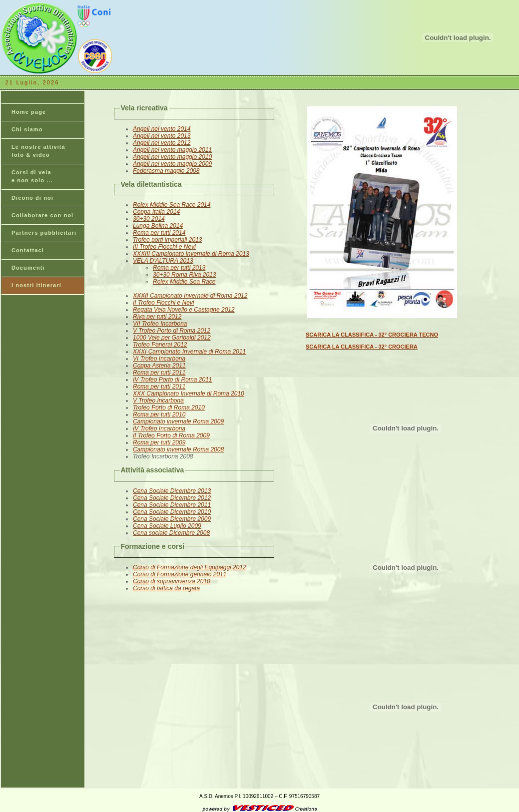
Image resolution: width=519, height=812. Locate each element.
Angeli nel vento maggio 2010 (172, 157)
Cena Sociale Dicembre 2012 (172, 498)
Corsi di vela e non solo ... (32, 176)
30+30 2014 (149, 219)
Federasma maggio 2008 (166, 171)
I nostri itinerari (36, 285)
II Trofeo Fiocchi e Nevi (163, 303)
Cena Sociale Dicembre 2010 (172, 512)
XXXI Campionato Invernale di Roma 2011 (189, 352)
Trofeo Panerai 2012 (160, 345)
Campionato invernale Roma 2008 (178, 449)
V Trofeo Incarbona (158, 401)
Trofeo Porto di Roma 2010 (169, 407)
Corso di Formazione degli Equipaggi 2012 (190, 567)
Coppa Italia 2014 (156, 212)
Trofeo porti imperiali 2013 (168, 240)
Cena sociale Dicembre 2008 (171, 533)
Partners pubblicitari (44, 233)
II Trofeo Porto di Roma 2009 (171, 435)
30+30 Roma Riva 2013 (184, 275)
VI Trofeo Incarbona (159, 359)
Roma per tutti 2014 (159, 233)
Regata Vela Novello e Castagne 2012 (184, 310)
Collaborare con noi (42, 215)
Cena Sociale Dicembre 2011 (172, 505)
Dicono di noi (32, 198)
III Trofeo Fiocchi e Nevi (164, 247)
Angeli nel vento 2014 (162, 129)
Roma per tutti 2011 (159, 373)
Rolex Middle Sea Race (184, 282)
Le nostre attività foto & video (38, 151)
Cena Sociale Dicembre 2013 (172, 491)
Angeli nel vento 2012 (162, 143)
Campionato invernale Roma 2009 (178, 421)
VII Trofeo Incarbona (160, 324)
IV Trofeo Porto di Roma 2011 (173, 380)
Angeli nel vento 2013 (162, 136)
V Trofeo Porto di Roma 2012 (172, 331)
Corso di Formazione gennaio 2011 (180, 574)
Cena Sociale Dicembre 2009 (172, 519)
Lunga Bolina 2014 (158, 226)
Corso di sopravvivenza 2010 (172, 581)
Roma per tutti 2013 (179, 268)
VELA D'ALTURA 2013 (163, 261)
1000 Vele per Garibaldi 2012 (172, 338)
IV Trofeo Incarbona (159, 428)
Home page (29, 112)
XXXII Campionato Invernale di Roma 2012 (190, 296)
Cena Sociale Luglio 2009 (167, 526)
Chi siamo (27, 129)
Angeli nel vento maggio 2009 (172, 164)
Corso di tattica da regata (166, 588)
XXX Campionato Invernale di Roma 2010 (189, 394)
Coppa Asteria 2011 (159, 366)
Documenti (28, 268)
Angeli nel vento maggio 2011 (172, 150)
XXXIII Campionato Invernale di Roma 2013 (191, 254)
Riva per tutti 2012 (157, 317)
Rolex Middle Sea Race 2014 (172, 205)
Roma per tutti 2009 (159, 442)
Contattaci (28, 250)
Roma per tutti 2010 (159, 414)
